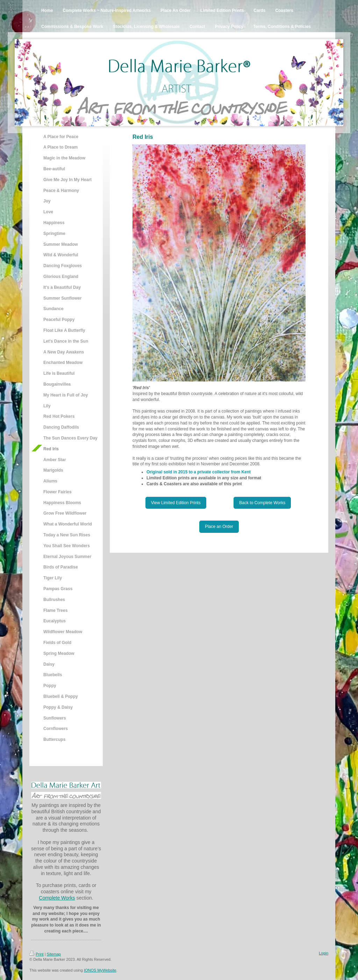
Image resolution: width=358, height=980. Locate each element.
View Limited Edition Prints (176, 503)
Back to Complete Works (262, 503)
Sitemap (54, 954)
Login (324, 953)
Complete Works (57, 898)
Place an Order (219, 527)
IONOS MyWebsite (100, 970)
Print (37, 954)
